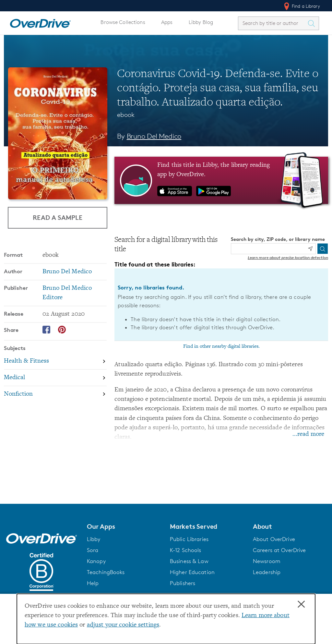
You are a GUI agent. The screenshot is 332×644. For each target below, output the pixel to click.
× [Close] (301, 604)
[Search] (323, 249)
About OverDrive (274, 539)
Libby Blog (201, 22)
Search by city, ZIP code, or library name (278, 239)
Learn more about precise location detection (288, 258)
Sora (93, 550)
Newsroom (267, 561)
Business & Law (189, 561)
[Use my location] (310, 249)
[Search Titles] (313, 23)
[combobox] (273, 23)
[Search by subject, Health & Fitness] (55, 362)
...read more (308, 434)
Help (93, 583)
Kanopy (96, 561)
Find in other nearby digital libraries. (221, 346)
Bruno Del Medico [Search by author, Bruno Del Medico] (154, 136)
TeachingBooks (106, 572)
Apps (167, 22)
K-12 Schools (185, 550)
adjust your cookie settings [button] (123, 625)
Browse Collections (123, 22)
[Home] (40, 22)
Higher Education (192, 572)
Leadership (267, 572)
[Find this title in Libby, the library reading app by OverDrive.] (221, 180)
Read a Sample (58, 217)
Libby (94, 539)
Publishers (183, 583)
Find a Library (301, 6)
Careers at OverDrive (279, 550)
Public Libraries (189, 539)
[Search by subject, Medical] (55, 378)
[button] (124, 526)
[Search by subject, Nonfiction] (55, 394)
